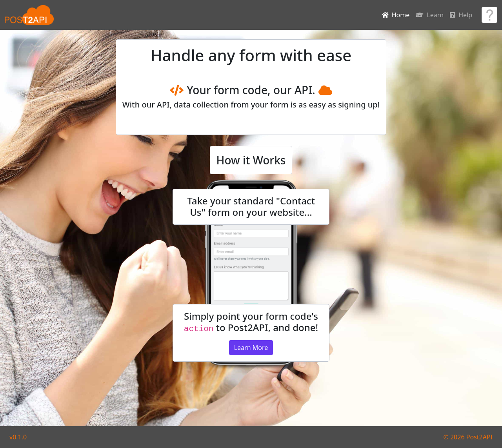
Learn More (251, 348)
